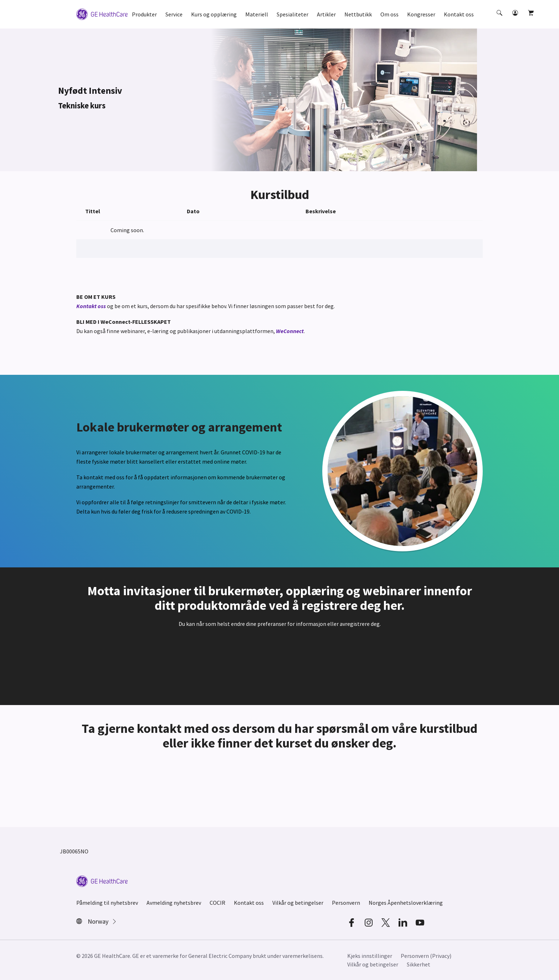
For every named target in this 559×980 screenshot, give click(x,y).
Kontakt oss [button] (459, 14)
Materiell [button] (257, 14)
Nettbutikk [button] (358, 14)
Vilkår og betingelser (298, 903)
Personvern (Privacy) (426, 956)
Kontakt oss (92, 306)
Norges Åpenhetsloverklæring (406, 903)
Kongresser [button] (421, 14)
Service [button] (174, 14)
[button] (500, 19)
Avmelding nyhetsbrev (174, 903)
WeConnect (290, 331)
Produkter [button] (144, 14)
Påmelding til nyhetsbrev (107, 903)
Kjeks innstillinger (370, 956)
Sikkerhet (419, 964)
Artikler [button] (326, 14)
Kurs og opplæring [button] (214, 14)
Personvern (346, 903)
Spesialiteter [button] (293, 14)
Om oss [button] (389, 14)
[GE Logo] (102, 14)
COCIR (217, 903)
